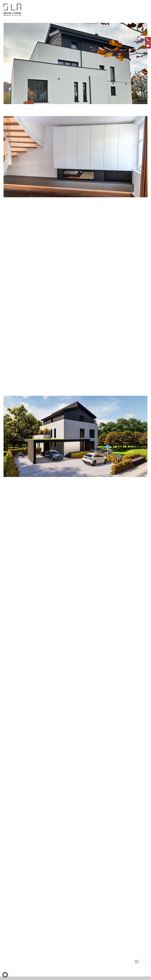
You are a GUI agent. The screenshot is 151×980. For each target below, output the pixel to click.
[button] (5, 975)
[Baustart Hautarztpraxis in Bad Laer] (75, 584)
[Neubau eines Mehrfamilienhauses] (75, 25)
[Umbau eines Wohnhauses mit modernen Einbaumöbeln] (75, 118)
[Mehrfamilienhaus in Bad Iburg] (75, 398)
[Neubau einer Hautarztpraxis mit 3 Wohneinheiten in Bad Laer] (75, 770)
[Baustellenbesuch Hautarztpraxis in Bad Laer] (75, 211)
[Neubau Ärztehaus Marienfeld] (75, 491)
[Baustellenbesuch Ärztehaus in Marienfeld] (75, 677)
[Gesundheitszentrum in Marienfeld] (75, 304)
